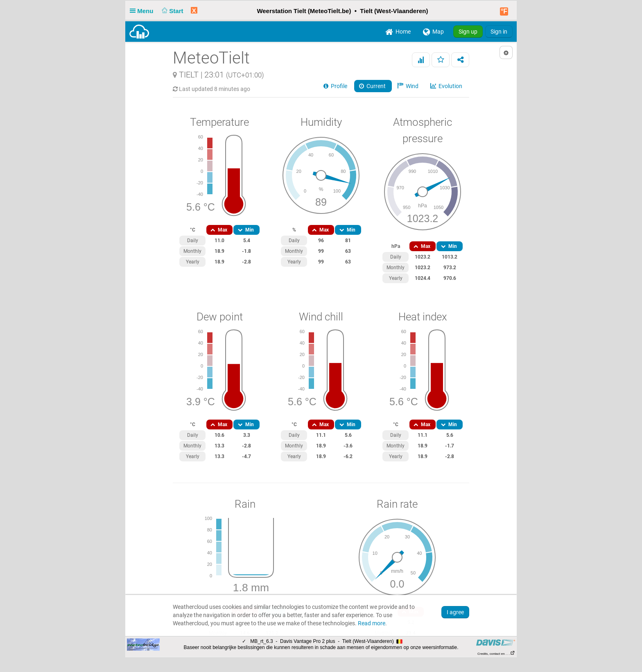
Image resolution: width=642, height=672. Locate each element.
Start (172, 11)
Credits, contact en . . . (496, 654)
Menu (143, 11)
